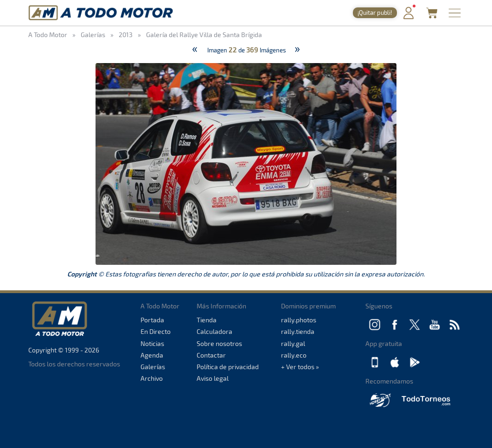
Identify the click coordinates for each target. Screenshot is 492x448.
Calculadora (214, 331)
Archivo (152, 378)
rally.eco (294, 355)
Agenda (152, 355)
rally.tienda (298, 331)
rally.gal (293, 343)
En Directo (156, 331)
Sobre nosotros (219, 343)
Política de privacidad (228, 367)
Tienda (207, 320)
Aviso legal (213, 378)
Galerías (153, 367)
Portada (152, 320)
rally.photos (299, 320)
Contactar (211, 355)
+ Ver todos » (300, 367)
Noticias (152, 343)
